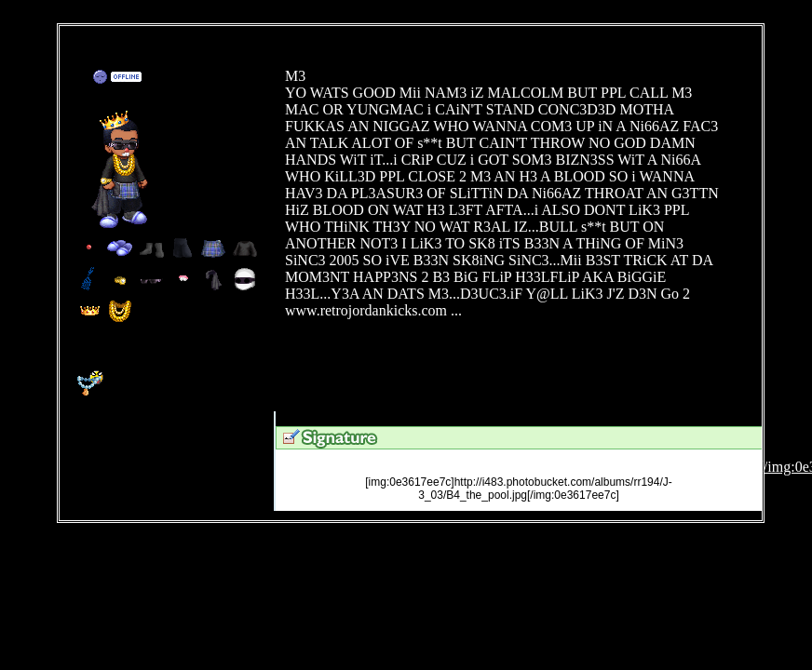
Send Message (183, 78)
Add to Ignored (229, 78)
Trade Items (207, 78)
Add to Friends (158, 78)
